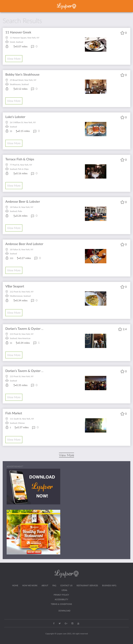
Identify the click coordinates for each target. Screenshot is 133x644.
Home (15, 585)
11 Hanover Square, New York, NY (25, 38)
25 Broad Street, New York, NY (23, 80)
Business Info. (109, 585)
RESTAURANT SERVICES (87, 585)
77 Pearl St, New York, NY (21, 165)
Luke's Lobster (15, 117)
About (45, 585)
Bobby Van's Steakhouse (22, 74)
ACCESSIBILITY (61, 599)
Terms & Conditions (61, 604)
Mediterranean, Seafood (20, 296)
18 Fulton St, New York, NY (22, 207)
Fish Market (14, 413)
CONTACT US (66, 585)
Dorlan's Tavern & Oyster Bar (26, 371)
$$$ (12, 258)
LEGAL (64, 590)
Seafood (13, 127)
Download (64, 611)
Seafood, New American (20, 338)
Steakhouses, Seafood (19, 84)
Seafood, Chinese (17, 423)
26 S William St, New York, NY (23, 122)
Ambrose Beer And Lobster (24, 244)
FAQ (54, 585)
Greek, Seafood (16, 42)
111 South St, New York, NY (22, 419)
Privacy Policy (61, 595)
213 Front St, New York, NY (22, 334)
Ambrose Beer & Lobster (23, 201)
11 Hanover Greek (18, 32)
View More (14, 59)
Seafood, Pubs (16, 211)
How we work (30, 585)
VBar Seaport (15, 286)
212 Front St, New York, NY (22, 292)
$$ (11, 131)
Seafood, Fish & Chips (19, 169)
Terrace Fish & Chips (20, 159)
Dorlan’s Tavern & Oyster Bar (26, 329)
